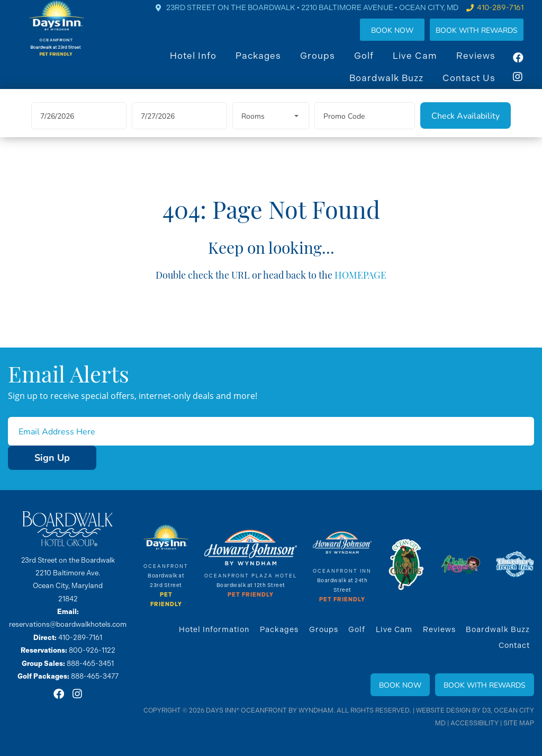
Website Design (445, 710)
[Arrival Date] (79, 130)
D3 (487, 710)
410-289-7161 (511, 16)
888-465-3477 (95, 675)
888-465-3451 (90, 662)
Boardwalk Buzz (397, 86)
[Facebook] (529, 66)
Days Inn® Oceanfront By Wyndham (272, 710)
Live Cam (426, 64)
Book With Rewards (485, 685)
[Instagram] (529, 85)
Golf (374, 64)
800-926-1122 (92, 650)
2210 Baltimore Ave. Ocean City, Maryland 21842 (68, 586)
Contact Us (480, 86)
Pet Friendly (251, 595)
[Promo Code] (365, 130)
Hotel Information (215, 629)
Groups (328, 64)
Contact (514, 645)
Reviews (486, 64)
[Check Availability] (466, 130)
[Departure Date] (179, 130)
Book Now (403, 38)
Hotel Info (204, 64)
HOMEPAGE (361, 288)
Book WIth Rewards (487, 38)
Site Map (519, 723)
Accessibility (475, 723)
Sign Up (39, 458)
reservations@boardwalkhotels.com (68, 624)
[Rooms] (271, 130)
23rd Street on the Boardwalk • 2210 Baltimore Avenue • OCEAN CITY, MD (323, 16)
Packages (269, 64)
